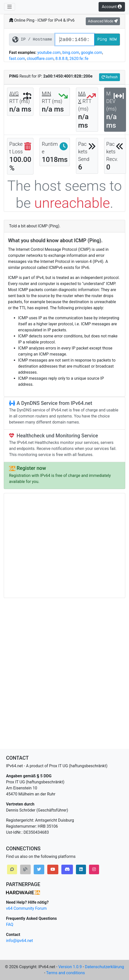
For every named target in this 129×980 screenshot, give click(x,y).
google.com (92, 52)
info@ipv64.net (19, 941)
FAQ (10, 924)
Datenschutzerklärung (104, 967)
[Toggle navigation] (10, 7)
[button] (12, 869)
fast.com (17, 59)
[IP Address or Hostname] (75, 40)
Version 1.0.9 (70, 967)
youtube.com (49, 52)
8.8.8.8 (61, 59)
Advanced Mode (103, 21)
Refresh (110, 77)
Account (112, 7)
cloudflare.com (40, 59)
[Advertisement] (47, 546)
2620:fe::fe (79, 59)
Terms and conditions (66, 973)
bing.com (71, 52)
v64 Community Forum (26, 908)
